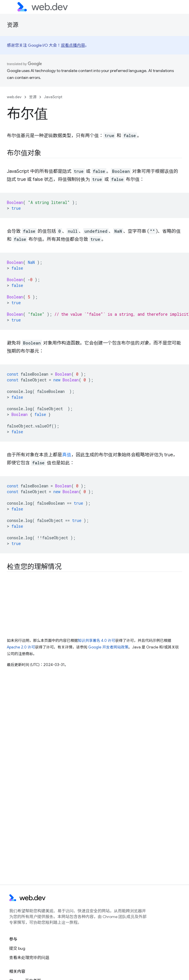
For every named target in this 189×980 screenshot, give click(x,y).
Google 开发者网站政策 (108, 647)
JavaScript (53, 97)
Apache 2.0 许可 (21, 647)
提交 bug (17, 948)
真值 (67, 455)
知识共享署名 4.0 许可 (97, 641)
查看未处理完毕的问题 (29, 958)
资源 (13, 25)
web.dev (14, 97)
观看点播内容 (73, 45)
